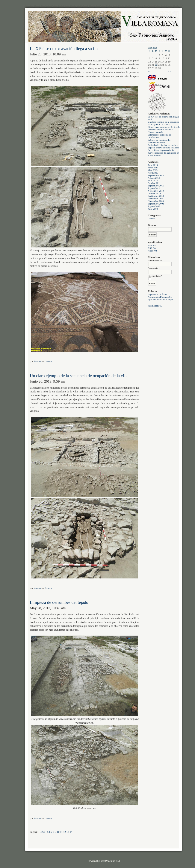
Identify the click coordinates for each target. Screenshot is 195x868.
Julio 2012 (153, 180)
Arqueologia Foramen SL (160, 297)
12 (65, 832)
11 (61, 832)
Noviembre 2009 (156, 201)
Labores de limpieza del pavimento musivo (159, 141)
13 (68, 832)
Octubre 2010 (154, 193)
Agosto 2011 (154, 188)
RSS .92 (152, 246)
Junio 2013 (153, 168)
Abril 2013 (153, 173)
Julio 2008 (153, 209)
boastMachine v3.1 (110, 861)
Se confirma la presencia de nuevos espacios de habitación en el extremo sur (163, 153)
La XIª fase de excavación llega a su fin (64, 49)
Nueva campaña (155, 132)
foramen (38, 361)
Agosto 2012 (154, 178)
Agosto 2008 (154, 206)
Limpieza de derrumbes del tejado (164, 127)
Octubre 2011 (154, 183)
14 (71, 832)
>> (169, 71)
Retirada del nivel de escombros (163, 145)
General (152, 218)
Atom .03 (152, 251)
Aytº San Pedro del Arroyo (160, 299)
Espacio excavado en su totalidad (163, 148)
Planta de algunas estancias (161, 130)
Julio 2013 (153, 165)
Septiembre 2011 (156, 186)
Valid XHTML (155, 306)
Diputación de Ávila (157, 294)
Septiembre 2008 (156, 204)
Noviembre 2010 (156, 191)
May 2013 (153, 170)
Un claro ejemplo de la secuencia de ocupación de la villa (163, 123)
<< (149, 71)
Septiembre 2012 (156, 175)
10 (58, 832)
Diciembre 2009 (155, 198)
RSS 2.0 (152, 248)
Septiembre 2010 (156, 196)
